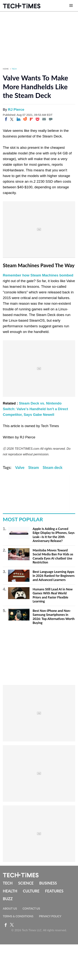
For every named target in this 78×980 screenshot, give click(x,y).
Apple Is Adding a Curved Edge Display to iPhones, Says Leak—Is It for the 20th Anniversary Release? (53, 535)
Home (6, 69)
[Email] (44, 119)
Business (48, 883)
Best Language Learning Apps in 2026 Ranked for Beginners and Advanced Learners (53, 576)
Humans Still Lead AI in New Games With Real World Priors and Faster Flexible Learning (52, 595)
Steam (34, 467)
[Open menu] (71, 6)
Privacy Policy (50, 916)
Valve (20, 467)
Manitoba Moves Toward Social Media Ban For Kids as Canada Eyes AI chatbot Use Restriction (53, 556)
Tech (14, 69)
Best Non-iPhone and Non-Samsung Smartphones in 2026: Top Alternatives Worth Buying (53, 617)
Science (26, 883)
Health (10, 891)
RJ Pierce (16, 110)
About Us (10, 908)
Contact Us (31, 908)
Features (54, 891)
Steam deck (53, 467)
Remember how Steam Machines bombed (38, 275)
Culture (31, 891)
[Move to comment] (51, 119)
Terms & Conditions (18, 916)
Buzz (8, 899)
